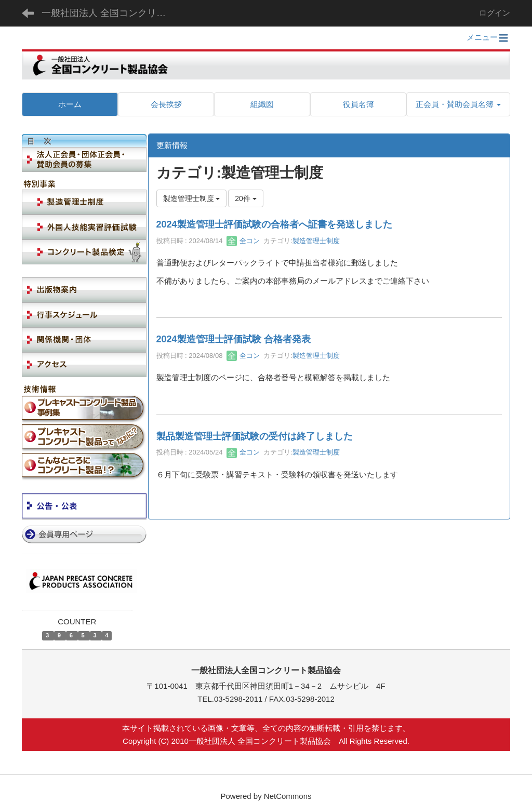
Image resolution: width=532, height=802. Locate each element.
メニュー (488, 37)
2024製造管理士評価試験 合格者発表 (234, 339)
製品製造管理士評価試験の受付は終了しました (255, 436)
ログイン (495, 13)
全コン (243, 241)
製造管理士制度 (316, 241)
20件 (245, 198)
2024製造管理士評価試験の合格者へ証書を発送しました (274, 224)
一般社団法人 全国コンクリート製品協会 (110, 13)
